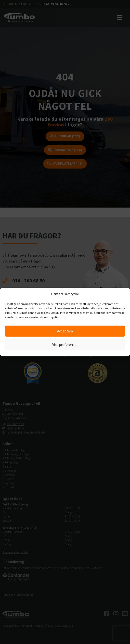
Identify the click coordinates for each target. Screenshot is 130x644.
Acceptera (65, 331)
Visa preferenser (65, 345)
